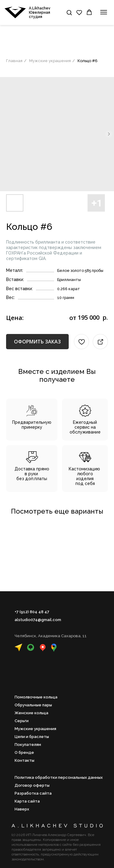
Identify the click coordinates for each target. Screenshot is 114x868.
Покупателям (28, 745)
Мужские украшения (50, 61)
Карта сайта (27, 801)
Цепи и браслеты (32, 737)
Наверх (22, 809)
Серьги (22, 721)
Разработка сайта (33, 793)
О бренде (24, 752)
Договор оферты (32, 785)
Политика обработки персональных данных (59, 777)
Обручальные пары (33, 705)
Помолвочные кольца (36, 697)
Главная (14, 61)
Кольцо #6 (88, 61)
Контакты (24, 760)
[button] (69, 12)
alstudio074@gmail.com (38, 620)
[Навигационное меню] (104, 12)
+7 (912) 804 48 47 (32, 612)
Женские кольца (31, 713)
